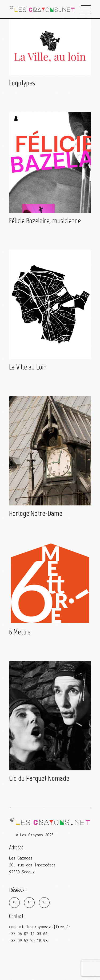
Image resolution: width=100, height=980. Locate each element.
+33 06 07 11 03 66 (28, 934)
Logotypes (22, 83)
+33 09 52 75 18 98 (28, 941)
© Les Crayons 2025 (35, 835)
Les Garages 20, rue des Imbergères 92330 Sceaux (32, 865)
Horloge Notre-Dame (36, 513)
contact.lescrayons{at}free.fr (40, 927)
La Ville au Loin (28, 367)
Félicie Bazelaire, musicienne (45, 221)
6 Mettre (20, 632)
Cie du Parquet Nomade (39, 778)
